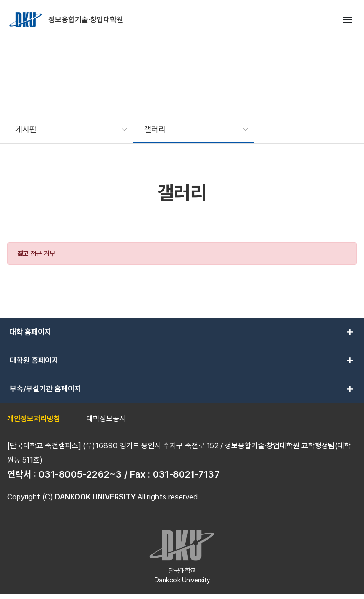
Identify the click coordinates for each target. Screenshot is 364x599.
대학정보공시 (106, 419)
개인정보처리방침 (34, 419)
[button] (66, 129)
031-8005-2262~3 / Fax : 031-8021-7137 (129, 474)
